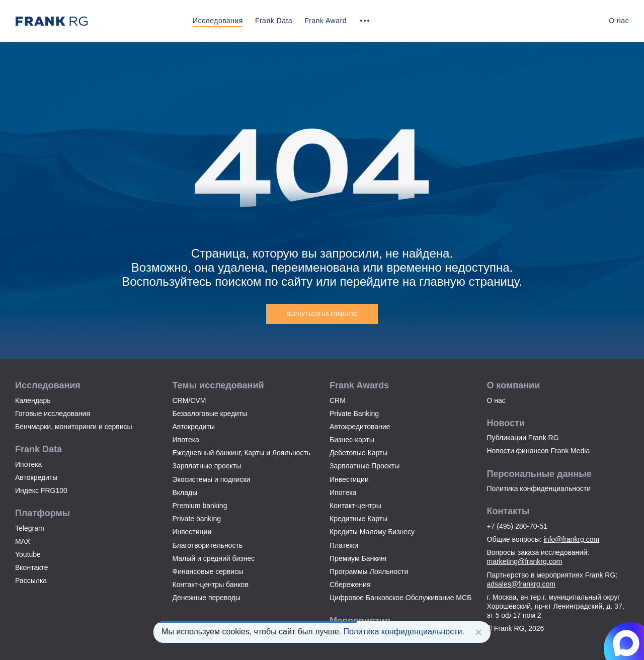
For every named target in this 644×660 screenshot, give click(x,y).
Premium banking (200, 506)
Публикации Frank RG (523, 438)
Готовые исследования (53, 414)
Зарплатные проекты (207, 466)
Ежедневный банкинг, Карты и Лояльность (242, 453)
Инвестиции (192, 532)
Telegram (30, 528)
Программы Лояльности (369, 571)
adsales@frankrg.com (521, 584)
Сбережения (350, 585)
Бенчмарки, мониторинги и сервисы (74, 427)
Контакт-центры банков (211, 585)
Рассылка (31, 581)
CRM (338, 400)
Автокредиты (36, 477)
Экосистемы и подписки (212, 479)
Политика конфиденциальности (539, 488)
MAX (23, 541)
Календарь (33, 400)
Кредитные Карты (358, 519)
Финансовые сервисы (208, 571)
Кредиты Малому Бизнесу (372, 532)
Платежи (344, 545)
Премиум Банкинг (358, 558)
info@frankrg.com (572, 539)
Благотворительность (208, 545)
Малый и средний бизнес (214, 558)
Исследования (218, 21)
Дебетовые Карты (358, 453)
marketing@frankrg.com (525, 561)
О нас (619, 21)
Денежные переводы (207, 598)
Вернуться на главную (322, 314)
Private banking (197, 519)
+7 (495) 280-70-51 (517, 526)
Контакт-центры (355, 506)
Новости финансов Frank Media (539, 451)
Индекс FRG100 (41, 490)
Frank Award (326, 21)
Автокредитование (360, 427)
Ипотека (28, 464)
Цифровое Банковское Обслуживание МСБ (400, 598)
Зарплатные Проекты (365, 466)
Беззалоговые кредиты (210, 414)
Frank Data (274, 21)
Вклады (185, 492)
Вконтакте (32, 567)
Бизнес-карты (352, 440)
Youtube (28, 554)
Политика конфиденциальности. (404, 632)
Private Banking (354, 414)
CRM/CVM (189, 400)
